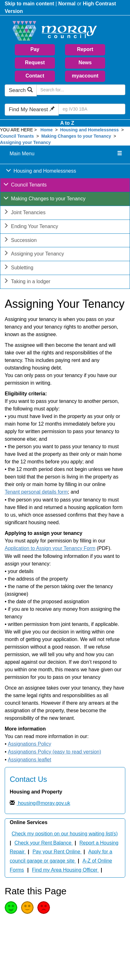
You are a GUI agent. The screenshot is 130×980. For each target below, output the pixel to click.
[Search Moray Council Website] (81, 90)
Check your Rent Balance (44, 843)
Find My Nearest (32, 109)
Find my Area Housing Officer (65, 870)
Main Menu (22, 154)
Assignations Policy (30, 744)
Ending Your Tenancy (31, 227)
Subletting (18, 268)
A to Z (67, 123)
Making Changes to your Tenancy (76, 136)
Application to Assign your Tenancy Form (50, 548)
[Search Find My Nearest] (92, 109)
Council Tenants (18, 136)
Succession (20, 241)
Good (11, 908)
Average (27, 908)
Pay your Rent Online (57, 852)
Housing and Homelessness (89, 130)
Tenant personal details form (36, 492)
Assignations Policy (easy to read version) (54, 752)
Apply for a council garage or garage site (61, 856)
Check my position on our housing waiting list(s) (65, 834)
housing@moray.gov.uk (43, 803)
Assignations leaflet (30, 760)
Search (21, 90)
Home (47, 130)
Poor (44, 908)
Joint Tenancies (24, 213)
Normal (67, 4)
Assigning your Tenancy (25, 142)
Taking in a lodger (27, 282)
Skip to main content (29, 4)
